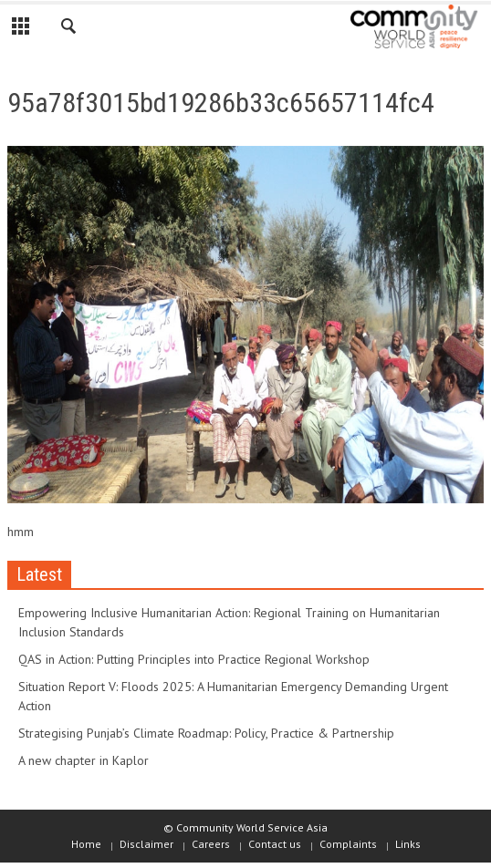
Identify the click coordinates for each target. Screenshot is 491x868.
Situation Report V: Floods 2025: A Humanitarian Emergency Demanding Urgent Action (233, 696)
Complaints (348, 844)
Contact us (275, 844)
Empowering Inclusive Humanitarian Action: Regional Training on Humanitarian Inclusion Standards (229, 622)
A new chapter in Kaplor (84, 760)
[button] (69, 29)
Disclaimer (146, 844)
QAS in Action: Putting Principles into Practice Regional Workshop (194, 659)
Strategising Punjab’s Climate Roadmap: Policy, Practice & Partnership (206, 733)
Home (86, 844)
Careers (211, 844)
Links (408, 844)
